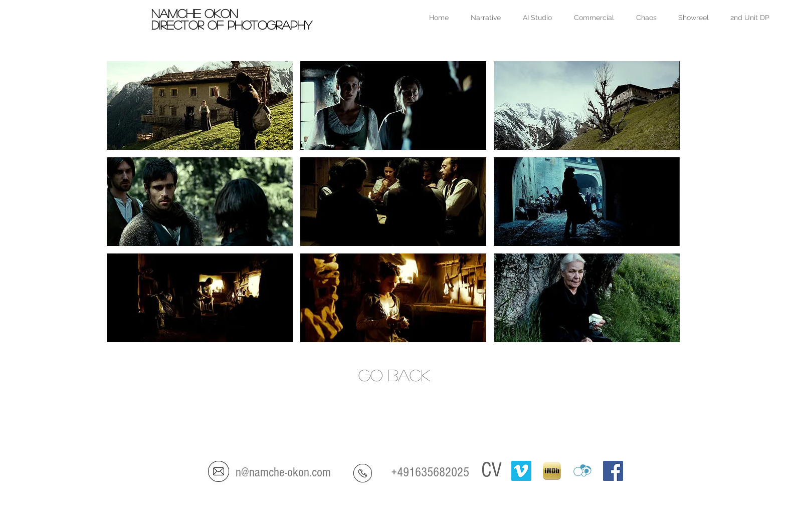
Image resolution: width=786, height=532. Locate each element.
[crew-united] (582, 471)
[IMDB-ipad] (552, 471)
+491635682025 (430, 472)
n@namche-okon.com (283, 472)
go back (394, 375)
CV (492, 470)
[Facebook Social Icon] (613, 471)
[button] (200, 105)
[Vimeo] (521, 471)
